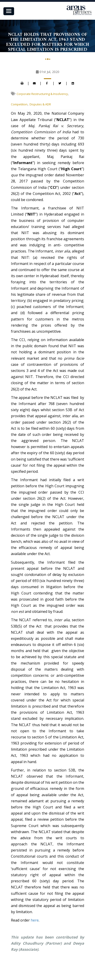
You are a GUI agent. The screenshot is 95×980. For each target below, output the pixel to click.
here (35, 920)
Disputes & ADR (40, 104)
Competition (19, 104)
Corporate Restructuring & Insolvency (42, 94)
